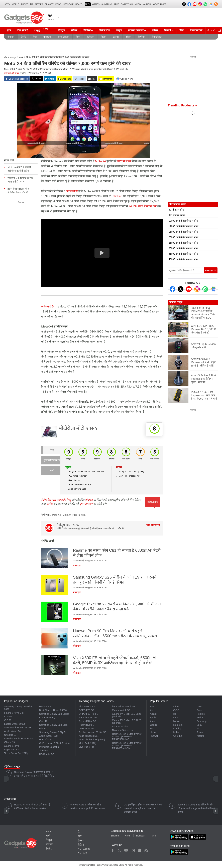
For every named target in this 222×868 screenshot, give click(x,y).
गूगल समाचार (86, 504)
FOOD (58, 4)
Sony (199, 725)
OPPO (200, 707)
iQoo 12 (43, 721)
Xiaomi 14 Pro (12, 746)
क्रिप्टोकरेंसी (196, 30)
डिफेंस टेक (104, 30)
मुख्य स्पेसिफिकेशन (52, 460)
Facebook (113, 850)
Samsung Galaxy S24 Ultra (53, 725)
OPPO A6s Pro (87, 729)
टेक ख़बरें (23, 30)
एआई (42, 30)
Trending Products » (182, 105)
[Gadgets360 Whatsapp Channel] (205, 289)
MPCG (138, 4)
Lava (176, 718)
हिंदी (32, 4)
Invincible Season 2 (49, 747)
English (115, 836)
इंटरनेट (116, 37)
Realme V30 (46, 707)
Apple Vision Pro (13, 731)
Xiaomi (200, 736)
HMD (153, 729)
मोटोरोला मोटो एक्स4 (78, 429)
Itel (175, 714)
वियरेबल (142, 37)
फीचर (74, 30)
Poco (199, 710)
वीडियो (87, 30)
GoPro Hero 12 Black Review (54, 743)
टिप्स (78, 37)
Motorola (178, 725)
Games (96, 4)
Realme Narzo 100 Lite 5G (93, 732)
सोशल (129, 37)
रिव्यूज (61, 30)
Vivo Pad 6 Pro (87, 747)
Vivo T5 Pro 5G (87, 707)
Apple (153, 718)
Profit (25, 4)
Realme (201, 714)
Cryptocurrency (47, 718)
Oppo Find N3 (11, 750)
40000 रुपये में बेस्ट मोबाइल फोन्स (183, 259)
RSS (48, 831)
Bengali (140, 836)
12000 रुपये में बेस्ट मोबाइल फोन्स (183, 226)
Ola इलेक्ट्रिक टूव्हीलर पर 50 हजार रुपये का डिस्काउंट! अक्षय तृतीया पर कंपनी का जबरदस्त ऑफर (143, 808)
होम (9, 30)
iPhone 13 (9, 742)
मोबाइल (11, 37)
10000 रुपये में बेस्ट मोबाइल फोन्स (183, 221)
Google (154, 725)
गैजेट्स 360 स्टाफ (11, 73)
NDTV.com (84, 849)
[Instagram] (197, 289)
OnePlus (178, 736)
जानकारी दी (72, 191)
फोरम (155, 30)
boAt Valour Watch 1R (124, 707)
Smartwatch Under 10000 (17, 728)
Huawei (154, 736)
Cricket (49, 4)
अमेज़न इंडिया (48, 306)
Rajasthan (127, 4)
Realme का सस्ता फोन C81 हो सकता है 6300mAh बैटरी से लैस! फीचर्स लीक (32, 806)
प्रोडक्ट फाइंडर (136, 30)
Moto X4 (100, 161)
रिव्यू (52, 450)
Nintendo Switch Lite (123, 730)
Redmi (200, 718)
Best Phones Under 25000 (53, 710)
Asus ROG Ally (120, 727)
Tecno (200, 732)
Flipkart (118, 196)
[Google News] (213, 289)
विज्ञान (104, 37)
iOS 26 (8, 720)
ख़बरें (21, 57)
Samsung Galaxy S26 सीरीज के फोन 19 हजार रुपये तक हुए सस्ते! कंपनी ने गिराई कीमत (34, 774)
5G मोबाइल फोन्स (176, 210)
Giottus (43, 729)
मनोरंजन (47, 37)
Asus (152, 721)
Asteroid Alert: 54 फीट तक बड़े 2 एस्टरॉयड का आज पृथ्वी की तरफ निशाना (87, 806)
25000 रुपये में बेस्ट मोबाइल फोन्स (183, 243)
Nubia (176, 732)
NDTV (7, 4)
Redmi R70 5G (87, 725)
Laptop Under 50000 (15, 724)
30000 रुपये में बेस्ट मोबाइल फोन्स (183, 248)
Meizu (176, 721)
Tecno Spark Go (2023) (16, 753)
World (16, 4)
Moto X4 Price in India (74, 515)
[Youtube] (189, 289)
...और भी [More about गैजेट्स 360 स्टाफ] (120, 528)
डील (182, 30)
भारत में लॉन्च (124, 161)
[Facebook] (172, 289)
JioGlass (44, 751)
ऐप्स (35, 37)
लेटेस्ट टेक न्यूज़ (48, 500)
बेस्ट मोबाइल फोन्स (177, 215)
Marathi (147, 4)
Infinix (176, 707)
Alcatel (153, 714)
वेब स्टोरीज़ (157, 37)
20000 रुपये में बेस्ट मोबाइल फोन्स (183, 237)
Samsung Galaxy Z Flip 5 (52, 732)
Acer (152, 707)
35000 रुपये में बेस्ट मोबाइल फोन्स (183, 254)
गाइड (119, 30)
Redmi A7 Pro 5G (88, 718)
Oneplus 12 (10, 735)
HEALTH (79, 4)
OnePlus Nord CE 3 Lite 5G (19, 739)
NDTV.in (82, 853)
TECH (88, 4)
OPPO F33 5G (86, 710)
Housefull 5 (45, 740)
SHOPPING (107, 4)
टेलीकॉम (90, 37)
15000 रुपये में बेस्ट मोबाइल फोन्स (183, 232)
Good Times (160, 4)
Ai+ (152, 710)
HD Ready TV (46, 754)
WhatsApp (139, 850)
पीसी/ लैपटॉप (63, 37)
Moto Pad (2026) (87, 743)
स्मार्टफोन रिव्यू (64, 500)
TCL (199, 729)
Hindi (128, 836)
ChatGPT (9, 717)
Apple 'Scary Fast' (49, 736)
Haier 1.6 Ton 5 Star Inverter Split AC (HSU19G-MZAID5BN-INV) (127, 737)
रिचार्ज (168, 30)
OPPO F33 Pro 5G (89, 714)
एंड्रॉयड (50, 504)
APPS (117, 4)
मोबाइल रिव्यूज (176, 302)
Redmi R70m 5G (87, 721)
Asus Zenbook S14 (89, 736)
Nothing (177, 729)
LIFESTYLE (68, 4)
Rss (146, 850)
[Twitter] (181, 289)
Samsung (202, 721)
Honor (153, 732)
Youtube (126, 850)
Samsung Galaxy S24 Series (54, 714)
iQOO (176, 710)
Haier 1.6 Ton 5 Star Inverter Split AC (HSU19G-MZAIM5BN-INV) (127, 746)
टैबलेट (24, 37)
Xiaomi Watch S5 (121, 710)
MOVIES (39, 4)
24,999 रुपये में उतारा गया (143, 206)
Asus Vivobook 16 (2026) (92, 740)
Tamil (153, 836)
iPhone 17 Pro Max (14, 713)
